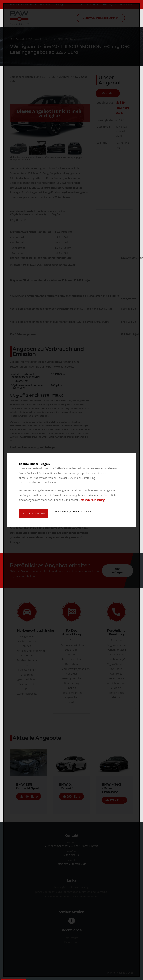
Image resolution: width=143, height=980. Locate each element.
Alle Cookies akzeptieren (33, 513)
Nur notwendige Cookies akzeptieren (74, 512)
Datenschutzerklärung (92, 500)
